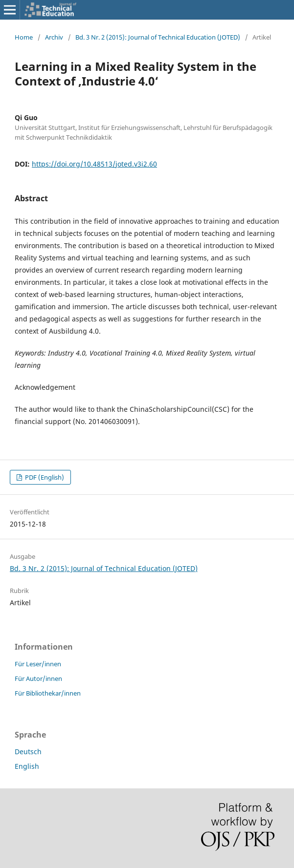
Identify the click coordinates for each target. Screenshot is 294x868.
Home (24, 37)
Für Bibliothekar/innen (48, 693)
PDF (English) (44, 477)
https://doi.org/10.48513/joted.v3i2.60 (94, 164)
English (27, 766)
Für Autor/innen (38, 678)
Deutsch (28, 752)
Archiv (54, 37)
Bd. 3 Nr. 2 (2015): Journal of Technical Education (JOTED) (158, 37)
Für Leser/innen (38, 664)
